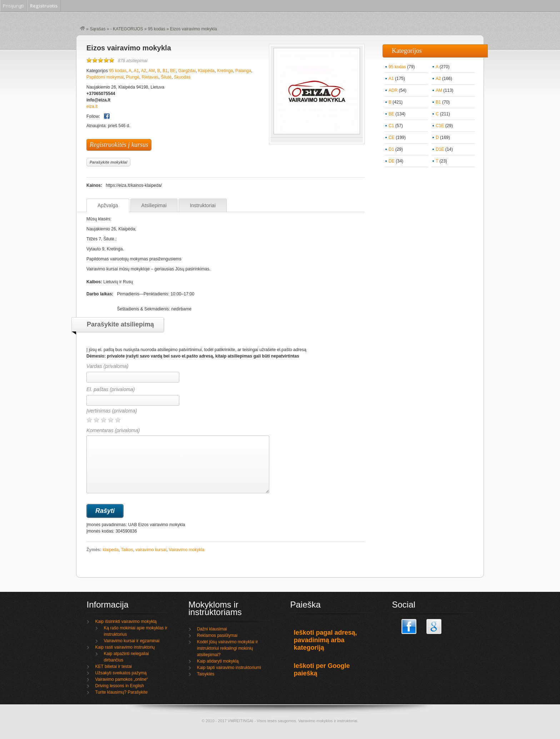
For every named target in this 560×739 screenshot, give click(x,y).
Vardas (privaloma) (107, 366)
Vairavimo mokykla (187, 550)
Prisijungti (13, 6)
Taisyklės (206, 674)
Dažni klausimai (212, 629)
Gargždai (187, 71)
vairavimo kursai (151, 550)
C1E (440, 126)
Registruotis (44, 6)
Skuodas (182, 77)
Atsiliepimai (154, 205)
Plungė (133, 77)
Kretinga (225, 71)
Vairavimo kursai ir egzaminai (132, 641)
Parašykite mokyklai (108, 162)
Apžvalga (108, 205)
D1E (440, 149)
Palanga (243, 71)
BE (173, 71)
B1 (165, 71)
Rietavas (150, 77)
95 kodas (157, 29)
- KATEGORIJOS (127, 29)
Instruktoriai (202, 205)
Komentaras (178, 460)
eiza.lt (92, 106)
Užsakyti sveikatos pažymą (121, 673)
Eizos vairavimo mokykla (129, 48)
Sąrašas (97, 29)
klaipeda (111, 550)
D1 (391, 149)
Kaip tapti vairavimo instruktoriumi (229, 668)
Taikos (127, 550)
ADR (393, 90)
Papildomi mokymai (105, 77)
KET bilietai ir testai (114, 666)
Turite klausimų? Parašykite (122, 692)
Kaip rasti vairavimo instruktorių (125, 647)
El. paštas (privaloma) (111, 389)
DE (392, 161)
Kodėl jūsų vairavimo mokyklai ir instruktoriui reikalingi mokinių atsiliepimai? (228, 648)
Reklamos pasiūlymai (217, 635)
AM (152, 71)
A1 (136, 71)
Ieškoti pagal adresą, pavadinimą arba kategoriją (326, 640)
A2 (144, 71)
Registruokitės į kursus (119, 145)
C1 (391, 126)
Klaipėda (206, 71)
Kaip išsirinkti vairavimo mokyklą (126, 621)
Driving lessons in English (120, 686)
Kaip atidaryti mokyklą (218, 661)
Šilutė (166, 77)
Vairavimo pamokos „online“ (122, 679)
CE (392, 138)
